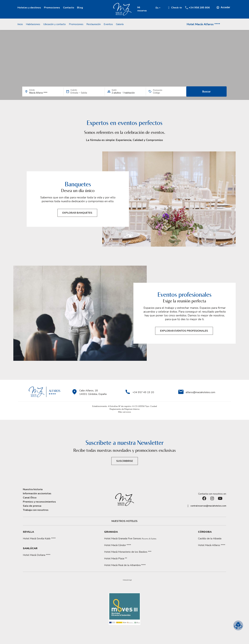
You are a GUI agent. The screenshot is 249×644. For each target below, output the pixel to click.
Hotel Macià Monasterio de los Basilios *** (128, 552)
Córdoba (205, 532)
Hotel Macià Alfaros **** (203, 24)
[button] (127, 580)
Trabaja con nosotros (36, 510)
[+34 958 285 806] (187, 8)
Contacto (69, 8)
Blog (80, 8)
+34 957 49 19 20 (143, 392)
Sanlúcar (30, 548)
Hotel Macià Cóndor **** (118, 545)
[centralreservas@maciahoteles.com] (188, 506)
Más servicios (125, 412)
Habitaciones (33, 24)
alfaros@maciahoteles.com (200, 392)
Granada (111, 532)
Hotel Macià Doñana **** (37, 555)
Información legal (127, 580)
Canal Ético (30, 498)
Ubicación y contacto (54, 24)
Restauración (94, 24)
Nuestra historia (33, 489)
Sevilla (28, 532)
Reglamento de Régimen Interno (125, 409)
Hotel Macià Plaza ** (116, 559)
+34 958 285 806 (199, 8)
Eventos (108, 24)
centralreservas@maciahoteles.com (208, 506)
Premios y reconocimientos (39, 502)
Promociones (52, 8)
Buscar (206, 92)
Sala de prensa (32, 506)
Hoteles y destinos (29, 8)
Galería (120, 24)
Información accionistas (37, 494)
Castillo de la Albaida (210, 539)
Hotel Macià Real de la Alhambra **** (125, 565)
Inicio (20, 24)
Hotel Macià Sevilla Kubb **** (39, 539)
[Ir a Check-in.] (169, 8)
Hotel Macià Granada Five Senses (130, 539)
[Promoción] (161, 93)
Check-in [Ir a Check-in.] (177, 8)
